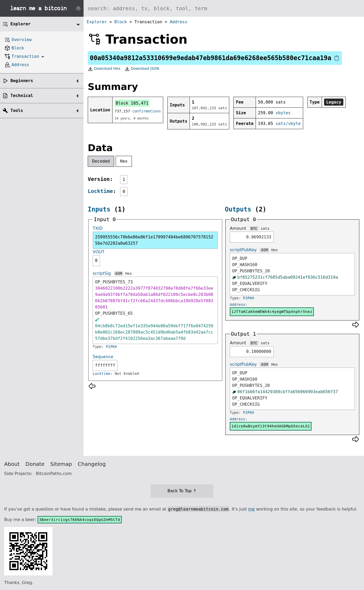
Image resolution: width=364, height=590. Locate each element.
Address (178, 22)
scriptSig (102, 273)
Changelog (92, 464)
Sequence (103, 357)
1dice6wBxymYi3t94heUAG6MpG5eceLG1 (271, 426)
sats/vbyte (288, 124)
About (12, 464)
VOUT (99, 252)
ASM (118, 273)
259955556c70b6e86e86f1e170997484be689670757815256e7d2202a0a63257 (154, 240)
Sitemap (61, 464)
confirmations (147, 111)
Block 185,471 (132, 103)
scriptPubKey (243, 250)
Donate (35, 464)
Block (121, 22)
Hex (124, 161)
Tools (17, 110)
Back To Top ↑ (182, 491)
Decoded (101, 161)
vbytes (283, 113)
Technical (22, 96)
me (251, 509)
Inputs (99, 209)
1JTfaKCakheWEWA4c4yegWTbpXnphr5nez (272, 312)
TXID (98, 228)
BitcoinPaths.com (54, 474)
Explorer (97, 22)
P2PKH (111, 347)
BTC (254, 228)
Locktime (100, 191)
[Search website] (224, 8)
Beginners (22, 81)
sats (265, 228)
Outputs (238, 209)
